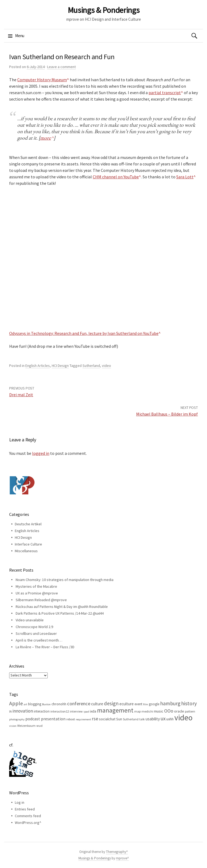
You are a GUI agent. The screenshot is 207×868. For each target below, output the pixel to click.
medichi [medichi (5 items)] (147, 711)
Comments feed (28, 816)
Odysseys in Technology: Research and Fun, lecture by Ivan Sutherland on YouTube (84, 333)
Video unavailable (30, 620)
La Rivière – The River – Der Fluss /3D (45, 647)
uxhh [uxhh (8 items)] (170, 719)
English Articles (38, 366)
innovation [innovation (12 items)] (23, 711)
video (106, 366)
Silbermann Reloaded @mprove (41, 600)
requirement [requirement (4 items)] (83, 719)
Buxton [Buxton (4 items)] (46, 704)
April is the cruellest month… (39, 640)
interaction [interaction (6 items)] (42, 711)
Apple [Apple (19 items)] (16, 703)
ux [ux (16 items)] (163, 718)
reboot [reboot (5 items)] (71, 719)
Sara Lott (185, 177)
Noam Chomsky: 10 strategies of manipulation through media (65, 580)
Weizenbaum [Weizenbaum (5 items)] (26, 726)
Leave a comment (61, 67)
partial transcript (165, 93)
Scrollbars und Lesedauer (36, 633)
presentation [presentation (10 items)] (53, 719)
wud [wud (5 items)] (39, 726)
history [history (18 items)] (189, 703)
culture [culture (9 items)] (97, 704)
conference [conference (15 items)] (79, 704)
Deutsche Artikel (28, 524)
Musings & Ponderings (104, 10)
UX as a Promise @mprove (37, 593)
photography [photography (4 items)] (17, 719)
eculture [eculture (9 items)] (127, 704)
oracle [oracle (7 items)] (179, 711)
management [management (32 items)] (115, 710)
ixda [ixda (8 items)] (93, 711)
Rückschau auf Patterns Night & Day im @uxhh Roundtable (62, 607)
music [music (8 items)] (159, 711)
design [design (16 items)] (111, 703)
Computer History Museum (42, 80)
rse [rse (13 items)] (95, 719)
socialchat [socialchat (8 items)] (107, 719)
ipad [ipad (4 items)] (86, 712)
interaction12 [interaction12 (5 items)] (60, 711)
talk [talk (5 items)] (142, 719)
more (46, 138)
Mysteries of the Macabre (36, 586)
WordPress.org (27, 823)
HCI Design (60, 366)
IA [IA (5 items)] (10, 711)
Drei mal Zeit (21, 395)
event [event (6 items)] (138, 704)
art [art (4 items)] (25, 704)
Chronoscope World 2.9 (34, 627)
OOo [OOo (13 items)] (169, 711)
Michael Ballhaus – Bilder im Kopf (167, 414)
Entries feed (25, 809)
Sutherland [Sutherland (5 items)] (131, 719)
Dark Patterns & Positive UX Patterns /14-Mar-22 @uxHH (60, 613)
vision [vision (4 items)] (13, 726)
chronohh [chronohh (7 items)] (59, 704)
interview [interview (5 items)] (76, 711)
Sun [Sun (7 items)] (119, 719)
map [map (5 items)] (137, 711)
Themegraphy (116, 852)
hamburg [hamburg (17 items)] (170, 703)
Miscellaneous (26, 551)
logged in (41, 453)
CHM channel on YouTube (116, 177)
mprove (122, 858)
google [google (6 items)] (154, 704)
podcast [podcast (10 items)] (33, 719)
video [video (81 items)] (183, 718)
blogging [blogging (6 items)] (35, 704)
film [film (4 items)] (146, 704)
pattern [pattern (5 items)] (190, 711)
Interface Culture (28, 544)
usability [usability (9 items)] (153, 719)
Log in (20, 802)
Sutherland (91, 366)
